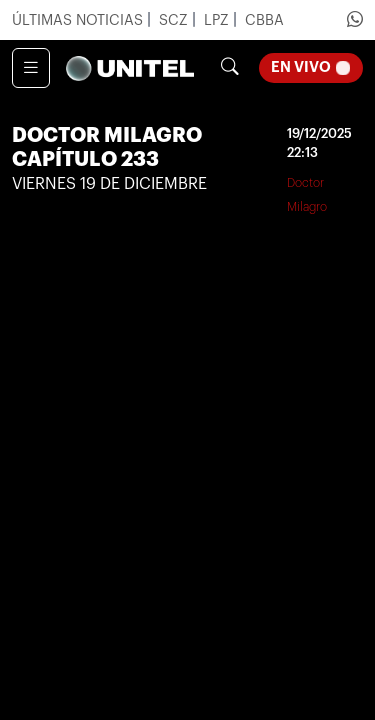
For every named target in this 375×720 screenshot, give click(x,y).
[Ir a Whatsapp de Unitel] (355, 20)
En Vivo (317, 65)
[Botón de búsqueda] (230, 68)
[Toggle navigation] (31, 68)
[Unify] (130, 68)
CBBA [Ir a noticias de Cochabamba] (264, 20)
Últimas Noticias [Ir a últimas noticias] (79, 20)
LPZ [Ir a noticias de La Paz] (218, 20)
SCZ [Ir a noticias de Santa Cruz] (175, 20)
